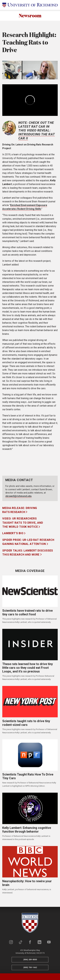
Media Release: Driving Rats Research (20, 510)
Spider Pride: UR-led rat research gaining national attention (28, 542)
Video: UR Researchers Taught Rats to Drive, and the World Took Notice (23, 523)
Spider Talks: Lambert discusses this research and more (28, 553)
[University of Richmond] (30, 5)
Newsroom (30, 15)
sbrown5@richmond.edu (18, 496)
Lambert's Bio (13, 533)
